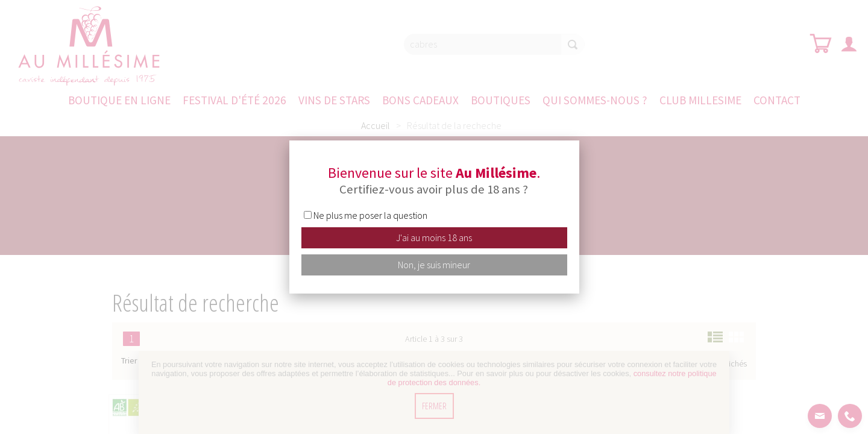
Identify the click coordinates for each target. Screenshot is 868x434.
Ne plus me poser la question (370, 215)
